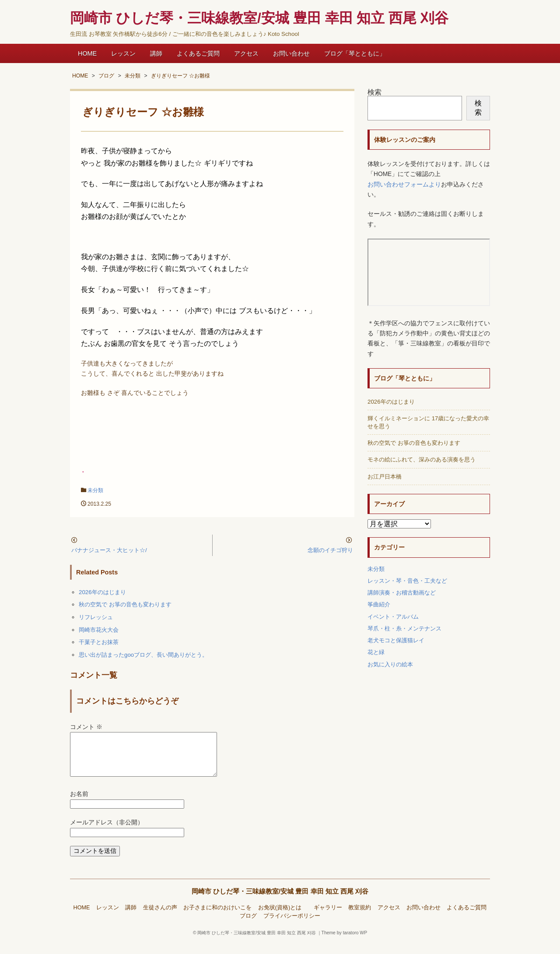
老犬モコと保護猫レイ (396, 640)
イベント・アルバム (393, 617)
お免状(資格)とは (283, 918)
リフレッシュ (96, 617)
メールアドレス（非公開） (107, 833)
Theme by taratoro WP (345, 943)
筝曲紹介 (379, 604)
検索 (374, 92)
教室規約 (360, 918)
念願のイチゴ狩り (330, 550)
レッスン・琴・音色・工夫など (407, 581)
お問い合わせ (291, 53)
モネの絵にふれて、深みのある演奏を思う (422, 459)
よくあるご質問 (198, 53)
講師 (156, 53)
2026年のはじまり (102, 592)
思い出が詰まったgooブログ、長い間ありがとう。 (143, 655)
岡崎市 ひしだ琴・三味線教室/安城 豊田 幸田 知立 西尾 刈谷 (280, 902)
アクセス (246, 53)
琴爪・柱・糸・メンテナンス (404, 628)
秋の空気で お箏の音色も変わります (125, 604)
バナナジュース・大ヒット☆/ (109, 550)
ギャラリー (328, 918)
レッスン (123, 53)
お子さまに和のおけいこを (217, 918)
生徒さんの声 (160, 918)
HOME (87, 53)
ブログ (248, 926)
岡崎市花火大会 (99, 630)
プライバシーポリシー (292, 926)
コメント (86, 727)
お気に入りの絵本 (390, 664)
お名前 (79, 804)
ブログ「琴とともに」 (355, 53)
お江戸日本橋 (385, 477)
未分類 (95, 490)
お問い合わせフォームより (404, 185)
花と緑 (376, 652)
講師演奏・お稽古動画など (402, 593)
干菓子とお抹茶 (99, 642)
